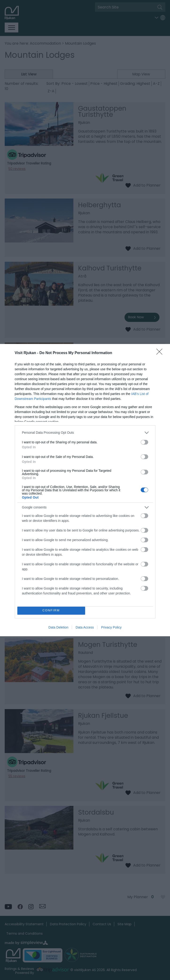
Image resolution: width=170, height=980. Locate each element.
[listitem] (85, 433)
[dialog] (85, 490)
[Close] (161, 353)
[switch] (144, 442)
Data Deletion (59, 627)
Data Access (85, 627)
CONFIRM (51, 611)
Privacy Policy (111, 627)
